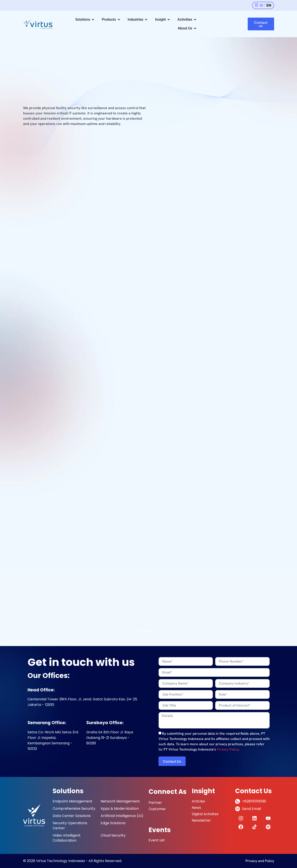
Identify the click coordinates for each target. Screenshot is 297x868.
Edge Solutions (113, 823)
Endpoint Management (73, 801)
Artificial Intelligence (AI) (122, 816)
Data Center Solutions (72, 816)
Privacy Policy (228, 749)
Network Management (120, 801)
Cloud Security (113, 835)
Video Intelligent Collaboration (67, 838)
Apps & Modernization (120, 808)
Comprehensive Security (74, 808)
